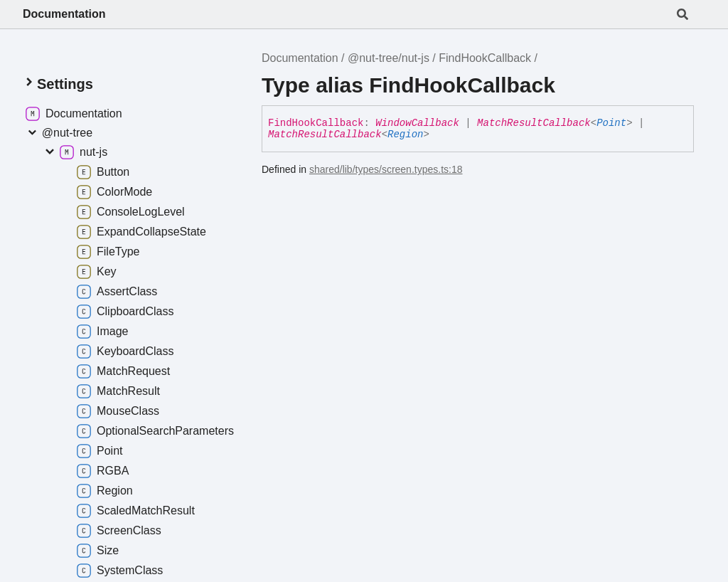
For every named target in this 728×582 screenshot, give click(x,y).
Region (405, 134)
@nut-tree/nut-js (389, 58)
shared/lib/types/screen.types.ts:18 (386, 169)
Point (611, 123)
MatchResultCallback (534, 123)
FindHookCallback (485, 58)
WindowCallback (417, 123)
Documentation (64, 14)
